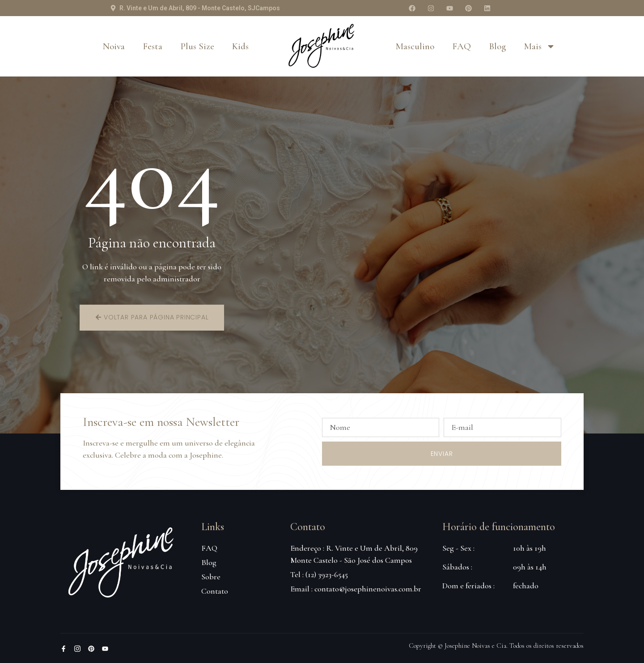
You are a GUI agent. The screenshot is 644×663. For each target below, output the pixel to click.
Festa (153, 46)
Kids (240, 46)
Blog (497, 46)
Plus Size (197, 46)
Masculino (415, 46)
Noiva (114, 46)
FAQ (462, 46)
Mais (540, 46)
